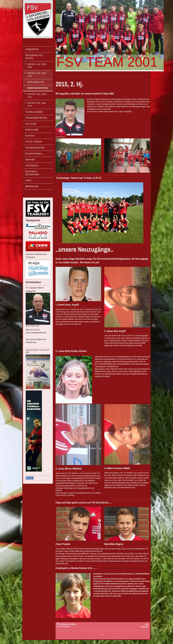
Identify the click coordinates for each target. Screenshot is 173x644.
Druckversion (63, 624)
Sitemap (73, 624)
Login (147, 624)
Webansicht (145, 627)
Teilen (30, 478)
